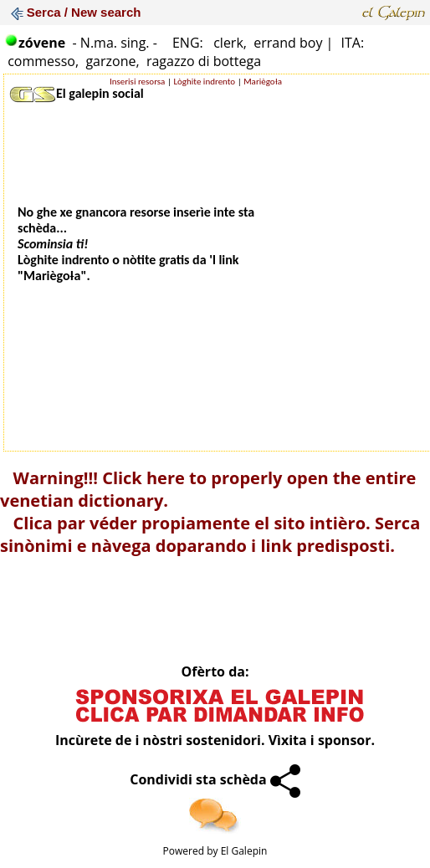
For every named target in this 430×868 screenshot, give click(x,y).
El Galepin (244, 851)
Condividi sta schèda (215, 779)
